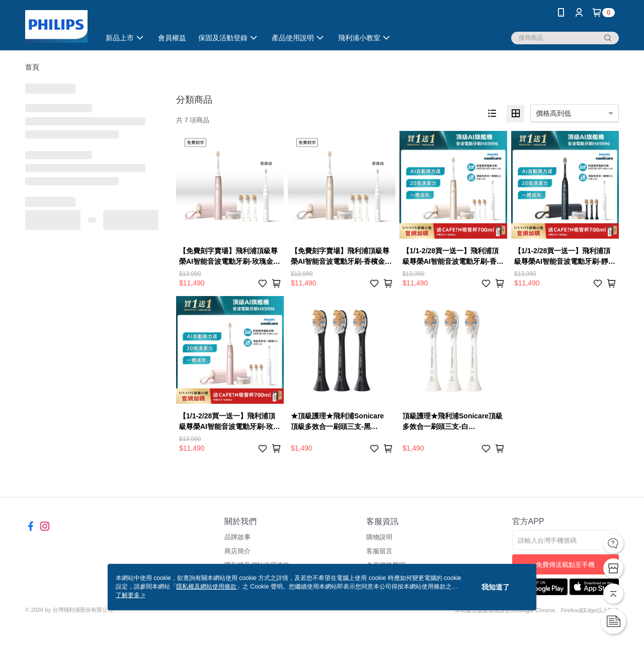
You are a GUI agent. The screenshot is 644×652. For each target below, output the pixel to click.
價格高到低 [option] (553, 113)
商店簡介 (237, 551)
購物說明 (379, 537)
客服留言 (379, 551)
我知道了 (496, 587)
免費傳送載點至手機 (565, 565)
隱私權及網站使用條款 (206, 587)
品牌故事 (237, 537)
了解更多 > (130, 595)
